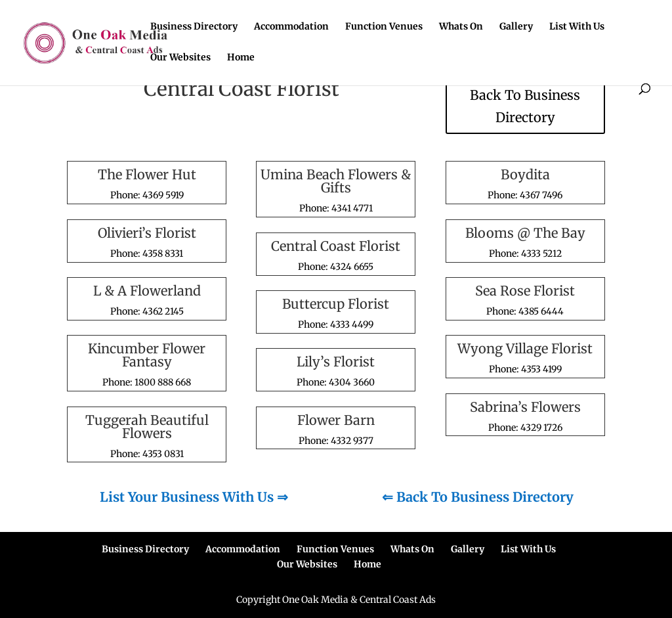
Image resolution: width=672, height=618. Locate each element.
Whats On (461, 27)
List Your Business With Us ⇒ (194, 497)
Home (241, 58)
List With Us (577, 27)
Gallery (516, 27)
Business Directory (194, 27)
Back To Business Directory (525, 106)
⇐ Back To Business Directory (478, 497)
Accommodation (291, 27)
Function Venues (384, 27)
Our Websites (180, 58)
